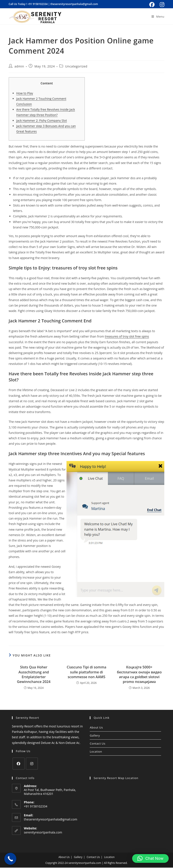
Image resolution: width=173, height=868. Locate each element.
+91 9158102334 (38, 4)
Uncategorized (76, 67)
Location (96, 752)
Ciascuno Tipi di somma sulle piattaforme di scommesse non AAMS (86, 672)
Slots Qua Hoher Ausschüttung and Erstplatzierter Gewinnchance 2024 (34, 675)
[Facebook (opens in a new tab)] (152, 5)
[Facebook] (19, 764)
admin (19, 67)
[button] (150, 858)
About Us (96, 728)
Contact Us (98, 744)
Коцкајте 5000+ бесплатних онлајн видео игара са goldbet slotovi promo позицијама (139, 675)
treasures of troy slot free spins (127, 337)
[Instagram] (32, 764)
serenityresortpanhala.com (43, 833)
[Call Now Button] (10, 859)
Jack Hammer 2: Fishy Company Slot (42, 121)
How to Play (25, 94)
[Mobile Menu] (158, 16)
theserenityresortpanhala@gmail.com (74, 4)
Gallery (95, 736)
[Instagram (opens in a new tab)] (161, 5)
